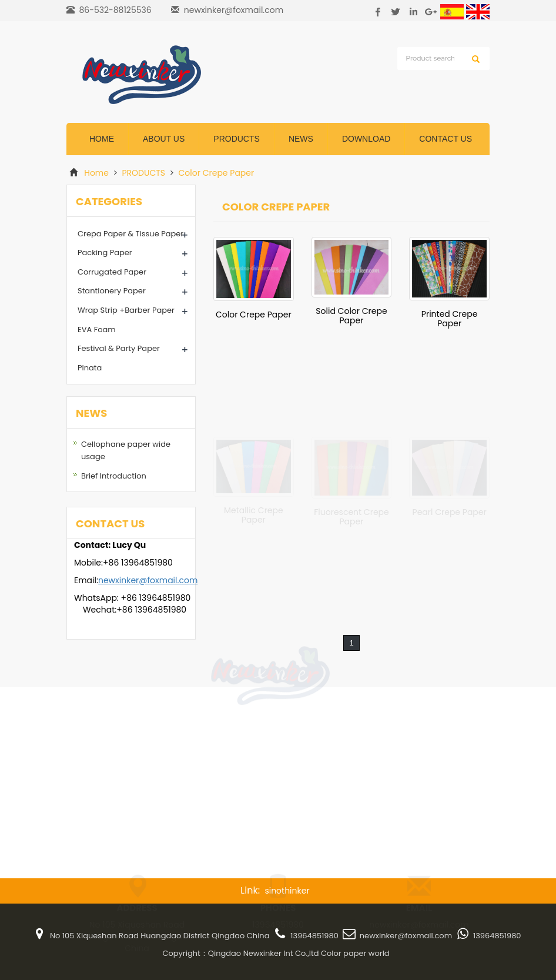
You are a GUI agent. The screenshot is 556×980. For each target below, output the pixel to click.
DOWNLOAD (366, 139)
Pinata (90, 368)
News (301, 139)
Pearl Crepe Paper (450, 512)
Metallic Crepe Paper (254, 514)
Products (237, 139)
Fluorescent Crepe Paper (351, 517)
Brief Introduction (114, 476)
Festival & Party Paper (119, 348)
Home (102, 139)
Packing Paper (105, 252)
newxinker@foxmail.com (234, 10)
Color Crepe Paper (215, 173)
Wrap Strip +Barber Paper (126, 310)
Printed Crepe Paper (450, 319)
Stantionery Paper (112, 291)
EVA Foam (97, 330)
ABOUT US (164, 139)
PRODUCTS (144, 173)
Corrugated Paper (112, 272)
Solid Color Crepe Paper (351, 316)
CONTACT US (446, 139)
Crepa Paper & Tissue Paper (130, 234)
